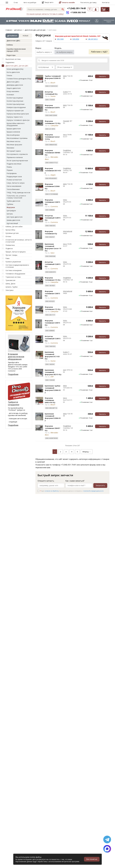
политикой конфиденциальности (93, 491)
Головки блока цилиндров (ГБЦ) (19, 79)
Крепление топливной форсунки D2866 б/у (53, 417)
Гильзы (9, 75)
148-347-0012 (93, 39)
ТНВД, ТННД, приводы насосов (18, 192)
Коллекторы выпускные (16, 104)
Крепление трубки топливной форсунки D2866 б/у (53, 389)
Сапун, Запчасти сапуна (16, 183)
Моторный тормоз (14, 151)
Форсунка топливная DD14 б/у (53, 171)
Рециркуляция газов (14, 177)
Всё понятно (92, 859)
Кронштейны (10, 230)
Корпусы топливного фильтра (18, 120)
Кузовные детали (12, 233)
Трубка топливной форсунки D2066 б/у (53, 78)
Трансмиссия (10, 280)
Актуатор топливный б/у (51, 93)
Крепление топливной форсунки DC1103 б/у (52, 355)
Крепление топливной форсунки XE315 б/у (53, 372)
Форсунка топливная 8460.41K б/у (50, 400)
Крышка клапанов (13, 132)
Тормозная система (13, 277)
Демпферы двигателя (15, 85)
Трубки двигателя (13, 201)
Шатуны (10, 214)
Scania (65, 92)
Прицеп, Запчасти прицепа (16, 252)
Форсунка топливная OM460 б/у (52, 153)
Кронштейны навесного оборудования (16, 124)
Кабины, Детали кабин (14, 227)
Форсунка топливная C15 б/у (53, 279)
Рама (7, 258)
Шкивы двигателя (13, 220)
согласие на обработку (52, 491)
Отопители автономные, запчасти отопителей (19, 241)
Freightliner (67, 150)
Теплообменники (13, 189)
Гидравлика (10, 62)
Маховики (10, 148)
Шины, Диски (10, 284)
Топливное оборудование (15, 274)
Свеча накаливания (14, 186)
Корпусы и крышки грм (15, 111)
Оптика (8, 236)
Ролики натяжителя (14, 180)
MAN (65, 76)
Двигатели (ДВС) (13, 41)
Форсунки (11, 207)
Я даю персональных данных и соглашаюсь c (72, 491)
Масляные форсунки (14, 145)
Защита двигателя (14, 88)
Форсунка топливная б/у (51, 232)
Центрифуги (11, 211)
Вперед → (87, 452)
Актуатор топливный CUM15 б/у (53, 218)
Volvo (65, 200)
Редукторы (11, 55)
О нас (16, 2)
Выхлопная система (13, 59)
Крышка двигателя (14, 129)
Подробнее (13, 374)
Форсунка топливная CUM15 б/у (52, 202)
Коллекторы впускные (15, 101)
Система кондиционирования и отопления (17, 266)
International (68, 231)
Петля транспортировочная (17, 161)
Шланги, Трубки (11, 287)
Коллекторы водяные (15, 98)
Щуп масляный (12, 223)
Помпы (9, 167)
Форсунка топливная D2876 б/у (52, 108)
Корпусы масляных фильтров (18, 114)
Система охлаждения (14, 270)
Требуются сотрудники (14, 403)
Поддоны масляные (14, 164)
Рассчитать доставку (88, 2)
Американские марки (109, 21)
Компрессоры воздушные (16, 107)
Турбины (10, 204)
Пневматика (10, 245)
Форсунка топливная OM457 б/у (52, 428)
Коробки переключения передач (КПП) (16, 50)
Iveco (65, 135)
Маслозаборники (13, 135)
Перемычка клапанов (15, 157)
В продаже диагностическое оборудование (16, 357)
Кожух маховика (13, 91)
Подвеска (9, 248)
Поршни (10, 170)
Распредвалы (12, 173)
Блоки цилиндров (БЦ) (15, 69)
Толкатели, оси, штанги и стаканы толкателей (16, 197)
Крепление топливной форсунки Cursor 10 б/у (53, 247)
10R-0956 (76, 39)
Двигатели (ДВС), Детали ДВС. (17, 66)
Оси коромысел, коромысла (17, 154)
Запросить (100, 485)
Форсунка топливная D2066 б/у (52, 186)
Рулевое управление (13, 262)
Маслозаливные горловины (17, 138)
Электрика (9, 290)
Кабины (10, 45)
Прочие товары (11, 255)
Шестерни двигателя (15, 217)
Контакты (106, 2)
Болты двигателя (13, 72)
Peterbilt (66, 121)
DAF (65, 370)
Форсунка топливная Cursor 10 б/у (52, 137)
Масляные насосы (13, 141)
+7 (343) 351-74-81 (77, 8)
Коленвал (10, 95)
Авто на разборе (30, 2)
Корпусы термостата (15, 117)
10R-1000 (60, 39)
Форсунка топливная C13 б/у (53, 122)
